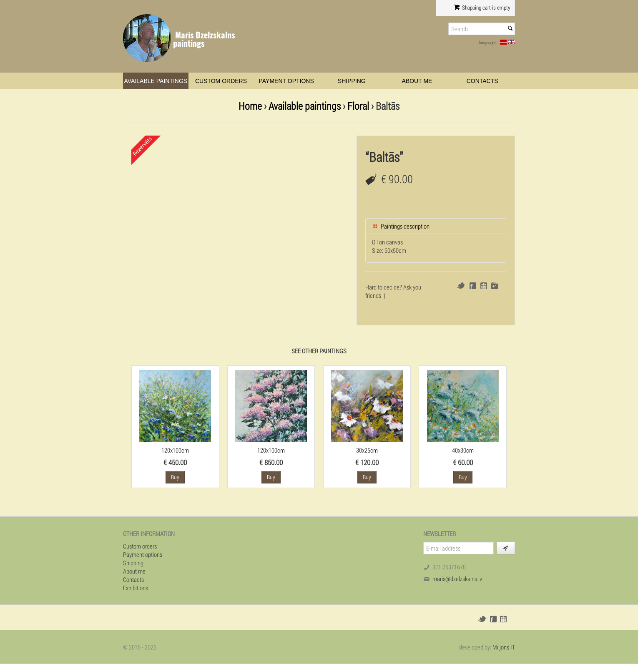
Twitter (461, 286)
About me (417, 81)
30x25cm (367, 450)
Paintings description (401, 226)
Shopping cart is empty (482, 8)
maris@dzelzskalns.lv (457, 579)
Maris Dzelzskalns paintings (204, 39)
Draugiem (484, 286)
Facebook (473, 286)
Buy (175, 477)
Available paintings (156, 81)
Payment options (286, 81)
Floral (358, 106)
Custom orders (221, 81)
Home (250, 106)
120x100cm (175, 450)
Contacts (482, 81)
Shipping (352, 81)
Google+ (495, 286)
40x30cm (463, 450)
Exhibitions (136, 588)
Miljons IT (504, 647)
